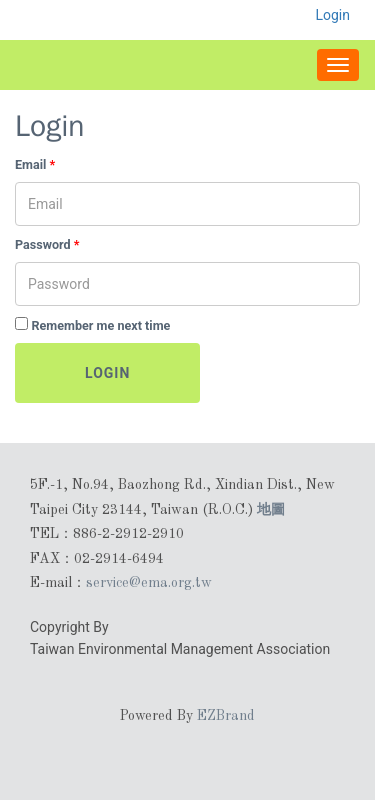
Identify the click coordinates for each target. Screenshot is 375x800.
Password (47, 244)
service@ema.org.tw (149, 583)
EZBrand (226, 716)
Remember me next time (100, 325)
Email (35, 164)
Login (107, 373)
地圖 (271, 509)
